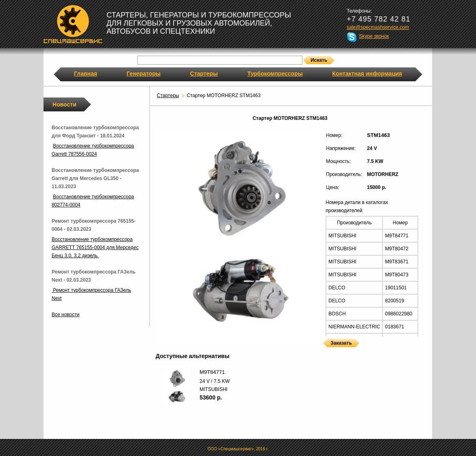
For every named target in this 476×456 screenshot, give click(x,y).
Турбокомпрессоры (275, 74)
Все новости (65, 315)
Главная (86, 74)
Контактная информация (367, 74)
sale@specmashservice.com (378, 27)
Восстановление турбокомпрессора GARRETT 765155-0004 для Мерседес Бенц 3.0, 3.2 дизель (95, 248)
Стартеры (204, 74)
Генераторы (144, 74)
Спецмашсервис (73, 24)
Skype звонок (374, 36)
